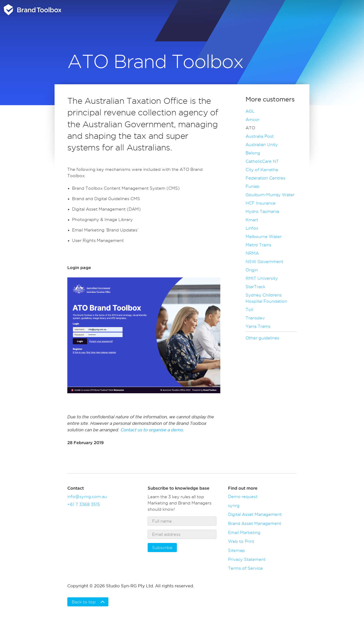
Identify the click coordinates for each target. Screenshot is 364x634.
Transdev (255, 318)
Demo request (243, 496)
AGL (250, 111)
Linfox (252, 228)
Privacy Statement (247, 559)
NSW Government (264, 262)
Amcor (253, 119)
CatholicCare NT (262, 161)
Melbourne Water (264, 236)
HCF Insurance (261, 203)
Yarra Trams (258, 326)
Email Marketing (244, 532)
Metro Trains (258, 245)
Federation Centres (265, 178)
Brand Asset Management (255, 523)
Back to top (84, 602)
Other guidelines (262, 338)
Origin (252, 270)
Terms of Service (245, 568)
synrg (234, 506)
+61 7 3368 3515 (84, 504)
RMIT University (262, 278)
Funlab (253, 186)
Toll (249, 310)
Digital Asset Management (255, 514)
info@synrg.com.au (87, 496)
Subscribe (162, 548)
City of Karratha (262, 170)
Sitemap (236, 550)
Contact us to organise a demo (152, 430)
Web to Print (241, 541)
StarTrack (255, 287)
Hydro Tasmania (262, 211)
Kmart (252, 220)
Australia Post (260, 136)
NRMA (252, 253)
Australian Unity (262, 145)
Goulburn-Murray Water (270, 195)
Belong (253, 153)
